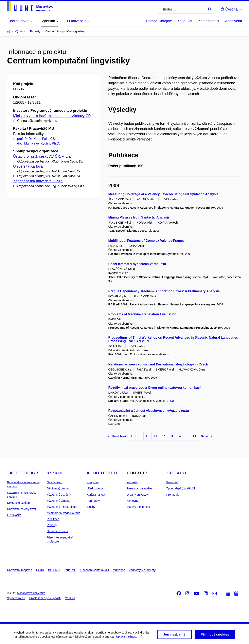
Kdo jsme (93, 482)
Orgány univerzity (137, 495)
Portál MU (70, 570)
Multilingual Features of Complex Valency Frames (146, 241)
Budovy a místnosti (138, 507)
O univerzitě (103, 473)
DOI (171, 401)
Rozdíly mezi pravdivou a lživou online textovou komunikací (154, 388)
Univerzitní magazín (20, 570)
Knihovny (132, 501)
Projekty (52, 525)
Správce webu (16, 598)
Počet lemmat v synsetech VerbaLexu (137, 264)
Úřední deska (95, 488)
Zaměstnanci (209, 21)
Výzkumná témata (58, 501)
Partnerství (94, 501)
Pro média (173, 495)
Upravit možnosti (129, 641)
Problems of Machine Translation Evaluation (142, 314)
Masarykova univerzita (31, 593)
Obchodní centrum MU (95, 570)
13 (171, 436)
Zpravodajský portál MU (181, 488)
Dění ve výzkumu (58, 488)
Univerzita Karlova (28, 166)
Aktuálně (177, 473)
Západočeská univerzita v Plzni (38, 181)
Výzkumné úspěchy (59, 495)
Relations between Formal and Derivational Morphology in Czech (158, 364)
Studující (185, 21)
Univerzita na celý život (22, 509)
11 (155, 436)
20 (195, 436)
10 (147, 436)
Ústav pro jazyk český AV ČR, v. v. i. (42, 156)
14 (179, 436)
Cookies (70, 598)
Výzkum (55, 473)
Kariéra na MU (96, 495)
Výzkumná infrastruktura (62, 507)
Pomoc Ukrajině (159, 21)
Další (206, 436)
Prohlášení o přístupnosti (45, 598)
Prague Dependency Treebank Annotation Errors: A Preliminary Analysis (164, 291)
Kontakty (132, 482)
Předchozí (117, 436)
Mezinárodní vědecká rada (64, 513)
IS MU (40, 570)
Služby (91, 507)
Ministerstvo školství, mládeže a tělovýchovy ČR (52, 116)
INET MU (54, 570)
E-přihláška (14, 515)
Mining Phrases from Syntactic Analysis (139, 217)
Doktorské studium (19, 503)
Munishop (119, 570)
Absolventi (234, 21)
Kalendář (172, 482)
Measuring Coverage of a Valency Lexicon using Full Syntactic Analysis (163, 194)
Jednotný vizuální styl (143, 570)
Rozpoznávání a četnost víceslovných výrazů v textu (148, 411)
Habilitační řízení (57, 531)
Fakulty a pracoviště (139, 488)
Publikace (53, 519)
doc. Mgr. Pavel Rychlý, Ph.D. (39, 143)
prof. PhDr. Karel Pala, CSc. (37, 139)
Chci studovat (24, 473)
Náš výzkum (55, 482)
